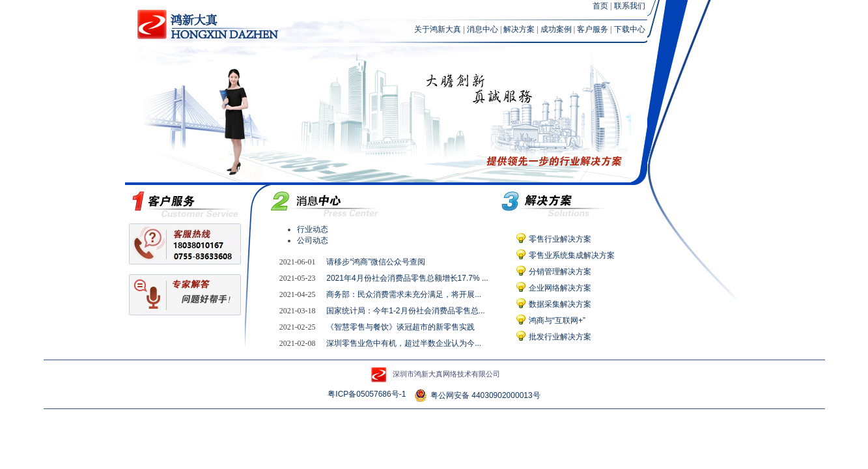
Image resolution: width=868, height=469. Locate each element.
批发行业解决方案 (560, 337)
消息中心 (483, 29)
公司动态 (313, 240)
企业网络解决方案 (560, 288)
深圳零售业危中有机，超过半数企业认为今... (404, 343)
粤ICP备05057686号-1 (367, 394)
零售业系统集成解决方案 (572, 255)
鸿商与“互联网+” (557, 320)
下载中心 (630, 29)
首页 (600, 6)
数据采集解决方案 (560, 304)
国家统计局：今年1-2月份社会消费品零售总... (405, 311)
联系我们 (630, 6)
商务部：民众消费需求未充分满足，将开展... (404, 294)
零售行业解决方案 (560, 239)
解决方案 (519, 29)
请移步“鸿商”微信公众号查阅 (376, 262)
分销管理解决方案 (560, 272)
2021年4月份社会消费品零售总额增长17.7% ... (407, 278)
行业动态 (313, 229)
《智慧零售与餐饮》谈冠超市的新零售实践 (400, 327)
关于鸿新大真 (438, 29)
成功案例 (556, 29)
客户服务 (593, 29)
